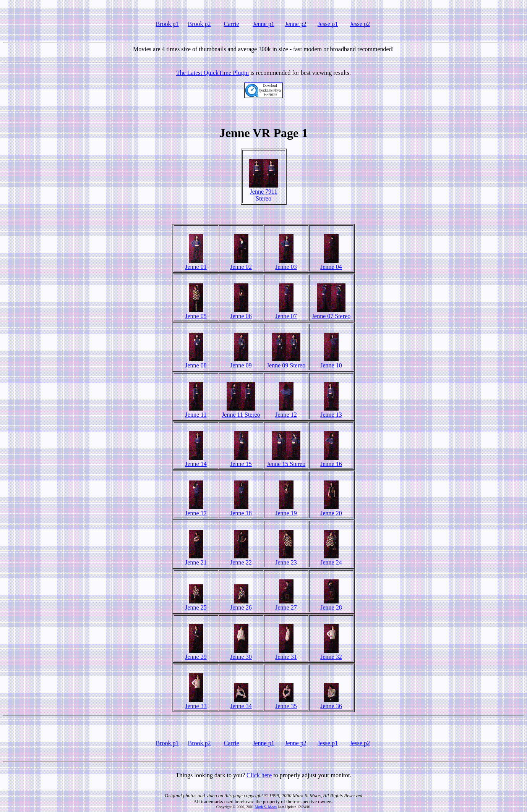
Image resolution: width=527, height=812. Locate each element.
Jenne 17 (196, 510)
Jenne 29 (196, 654)
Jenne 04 (331, 264)
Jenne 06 (241, 313)
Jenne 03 (286, 264)
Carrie (232, 24)
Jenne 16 (331, 461)
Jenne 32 (331, 654)
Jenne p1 (263, 24)
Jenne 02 (241, 264)
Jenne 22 (241, 560)
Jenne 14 (196, 461)
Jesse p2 (360, 24)
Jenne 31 (286, 654)
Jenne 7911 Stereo (263, 192)
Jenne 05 (196, 313)
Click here (259, 775)
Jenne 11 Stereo (241, 412)
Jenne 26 (241, 605)
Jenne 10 (331, 363)
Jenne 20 (331, 510)
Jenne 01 (196, 264)
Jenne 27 (286, 605)
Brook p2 (199, 24)
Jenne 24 (331, 560)
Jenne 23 (286, 560)
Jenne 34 (241, 703)
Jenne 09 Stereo (286, 363)
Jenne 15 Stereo (286, 461)
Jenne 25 (196, 605)
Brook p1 (167, 24)
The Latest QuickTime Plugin (212, 73)
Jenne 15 (241, 461)
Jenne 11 (196, 412)
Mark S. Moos (266, 807)
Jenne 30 (241, 654)
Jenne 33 (196, 703)
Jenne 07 (286, 313)
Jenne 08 (196, 363)
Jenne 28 (331, 605)
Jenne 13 (331, 412)
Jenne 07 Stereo (331, 313)
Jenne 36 (331, 703)
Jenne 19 (286, 510)
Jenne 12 (286, 412)
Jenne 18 (241, 510)
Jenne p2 (295, 24)
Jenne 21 (196, 560)
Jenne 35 (286, 703)
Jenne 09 (241, 363)
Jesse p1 (328, 24)
